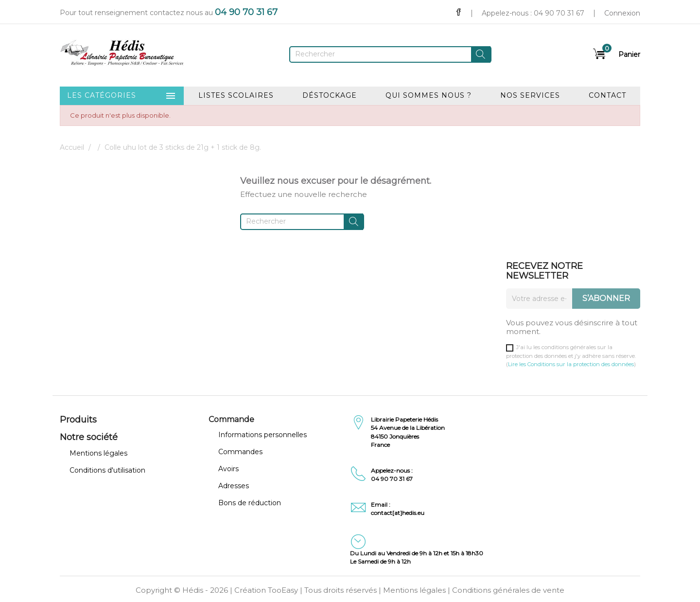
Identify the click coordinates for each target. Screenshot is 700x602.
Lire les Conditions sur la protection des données (571, 364)
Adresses (234, 486)
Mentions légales (98, 453)
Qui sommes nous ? (429, 95)
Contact (607, 95)
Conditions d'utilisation (107, 470)
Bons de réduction (250, 503)
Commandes (240, 452)
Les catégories (122, 96)
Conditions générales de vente (508, 590)
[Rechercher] (390, 54)
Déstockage (330, 95)
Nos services (530, 95)
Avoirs (228, 469)
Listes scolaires (236, 95)
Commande (231, 419)
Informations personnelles (262, 435)
